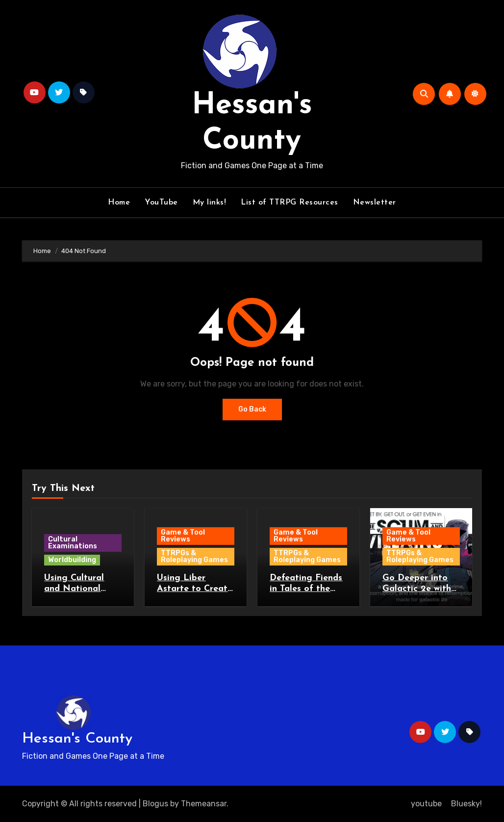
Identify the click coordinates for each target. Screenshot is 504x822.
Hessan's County (77, 739)
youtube (426, 804)
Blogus (155, 804)
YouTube (161, 203)
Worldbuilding (72, 560)
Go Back (252, 409)
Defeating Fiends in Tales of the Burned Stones (306, 589)
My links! (210, 203)
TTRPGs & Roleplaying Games (194, 556)
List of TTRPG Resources (290, 203)
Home (119, 203)
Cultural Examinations (73, 543)
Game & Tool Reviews (183, 536)
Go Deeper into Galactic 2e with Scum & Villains (417, 589)
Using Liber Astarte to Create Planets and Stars (195, 589)
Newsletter (375, 203)
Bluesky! (466, 804)
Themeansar (204, 804)
